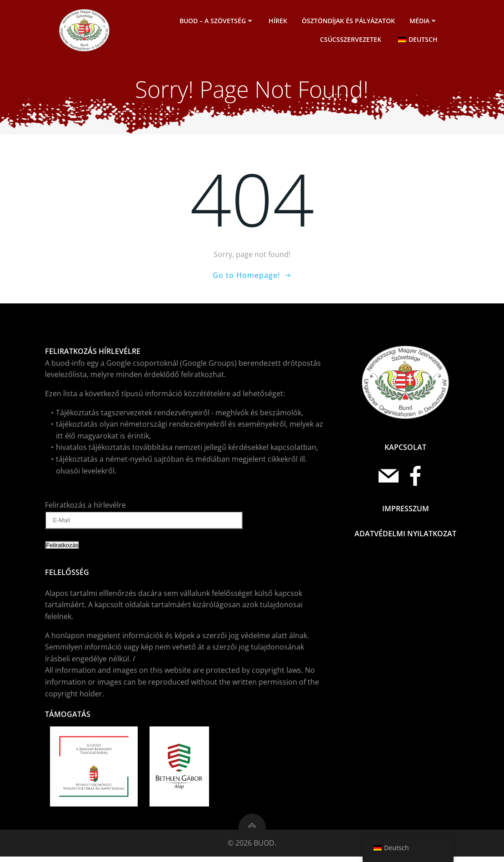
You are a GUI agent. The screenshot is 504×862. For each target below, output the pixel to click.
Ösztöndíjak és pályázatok (350, 22)
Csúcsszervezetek (352, 40)
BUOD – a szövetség (218, 22)
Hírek (279, 22)
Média (425, 22)
